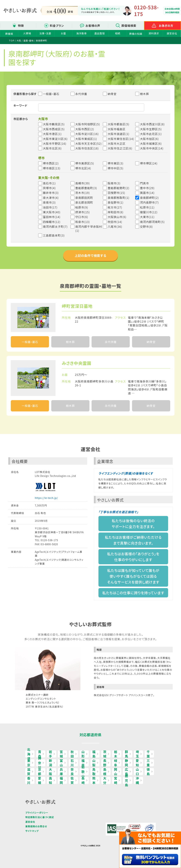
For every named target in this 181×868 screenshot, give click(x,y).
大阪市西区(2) (85, 129)
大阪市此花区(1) (151, 134)
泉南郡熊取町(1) (119, 198)
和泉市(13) (83, 222)
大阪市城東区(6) (151, 143)
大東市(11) (147, 217)
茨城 (105, 754)
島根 (105, 772)
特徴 (21, 26)
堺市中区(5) (116, 168)
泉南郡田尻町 (84, 198)
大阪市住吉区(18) (87, 148)
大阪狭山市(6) (117, 217)
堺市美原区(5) (85, 163)
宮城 (61, 754)
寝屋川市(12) (149, 212)
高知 (50, 780)
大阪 (50, 772)
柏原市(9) (82, 207)
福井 (83, 763)
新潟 (50, 763)
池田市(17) (50, 207)
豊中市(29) (147, 188)
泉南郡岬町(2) (149, 198)
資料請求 (154, 33)
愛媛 (40, 780)
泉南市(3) (49, 202)
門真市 (144, 183)
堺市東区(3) (116, 163)
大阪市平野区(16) (55, 143)
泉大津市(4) (51, 198)
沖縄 (137, 780)
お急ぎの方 (166, 26)
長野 (105, 763)
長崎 (83, 780)
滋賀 (29, 772)
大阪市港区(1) (52, 134)
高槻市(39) (83, 183)
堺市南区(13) (52, 168)
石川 (72, 763)
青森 (40, 754)
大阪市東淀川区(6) (55, 139)
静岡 (126, 763)
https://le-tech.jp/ (46, 498)
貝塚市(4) (49, 188)
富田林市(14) (52, 217)
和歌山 (83, 772)
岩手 (50, 754)
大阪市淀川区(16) (87, 134)
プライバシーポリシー (37, 813)
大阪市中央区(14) (152, 148)
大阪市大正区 (117, 143)
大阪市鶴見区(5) (54, 124)
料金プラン (57, 26)
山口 (137, 772)
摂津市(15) (83, 212)
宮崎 (116, 780)
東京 (29, 763)
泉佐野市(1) (116, 202)
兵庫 (61, 772)
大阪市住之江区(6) (120, 148)
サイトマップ (32, 831)
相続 (118, 33)
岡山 (116, 772)
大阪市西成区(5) (54, 129)
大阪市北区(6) (52, 148)
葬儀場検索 (129, 26)
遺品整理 (100, 33)
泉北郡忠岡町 (84, 202)
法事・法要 (45, 33)
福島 (94, 754)
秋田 (72, 754)
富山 (61, 763)
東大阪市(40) (52, 212)
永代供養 (79, 94)
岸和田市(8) (116, 212)
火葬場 (27, 33)
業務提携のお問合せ (36, 826)
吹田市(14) (115, 222)
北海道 (29, 754)
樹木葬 (142, 94)
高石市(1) (49, 183)
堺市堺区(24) (149, 163)
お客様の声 (93, 26)
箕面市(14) (147, 193)
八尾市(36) (115, 227)
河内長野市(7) (149, 202)
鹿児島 (126, 780)
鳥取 (94, 772)
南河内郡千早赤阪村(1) (89, 229)
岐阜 (116, 763)
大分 (105, 780)
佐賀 (72, 780)
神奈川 (40, 763)
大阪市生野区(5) (151, 129)
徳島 (148, 772)
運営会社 (172, 33)
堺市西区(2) (51, 163)
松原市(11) (147, 207)
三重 (148, 763)
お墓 (63, 33)
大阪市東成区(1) (86, 139)
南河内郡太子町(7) (55, 227)
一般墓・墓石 (49, 94)
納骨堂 (110, 94)
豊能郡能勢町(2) (119, 188)
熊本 (94, 780)
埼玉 (137, 754)
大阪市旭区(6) (149, 139)
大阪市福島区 (117, 129)
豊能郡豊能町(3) (86, 188)
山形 (83, 754)
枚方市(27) (115, 207)
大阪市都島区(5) (119, 124)
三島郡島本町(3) (54, 235)
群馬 (126, 754)
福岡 (61, 780)
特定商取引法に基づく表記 (40, 817)
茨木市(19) (83, 193)
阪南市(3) (114, 183)
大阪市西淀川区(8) (152, 124)
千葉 (148, 754)
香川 (29, 780)
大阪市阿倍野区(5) (88, 124)
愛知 (137, 763)
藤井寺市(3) (51, 193)
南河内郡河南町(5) (152, 222)
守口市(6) (82, 217)
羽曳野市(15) (116, 193)
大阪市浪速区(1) (119, 134)
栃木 (116, 754)
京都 (40, 772)
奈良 (72, 772)
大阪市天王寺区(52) (88, 143)
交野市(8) (146, 227)
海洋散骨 (81, 33)
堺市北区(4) (83, 168)
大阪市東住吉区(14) (121, 139)
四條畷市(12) (52, 222)
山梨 (94, 763)
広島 (126, 772)
